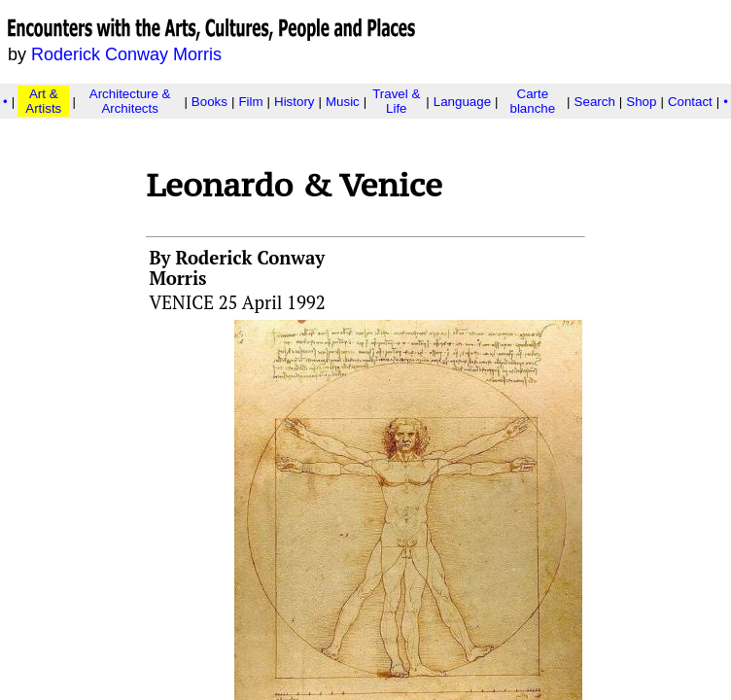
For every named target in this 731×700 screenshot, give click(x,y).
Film (250, 102)
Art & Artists (43, 101)
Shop (641, 102)
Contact (690, 102)
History (294, 102)
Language (462, 102)
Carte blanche (532, 101)
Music (343, 102)
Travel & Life (396, 101)
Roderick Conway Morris (126, 54)
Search (595, 102)
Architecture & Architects (130, 101)
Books (209, 102)
